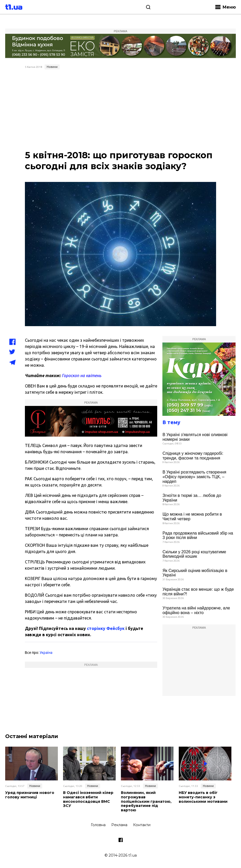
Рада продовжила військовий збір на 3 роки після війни (198, 535)
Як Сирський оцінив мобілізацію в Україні (195, 573)
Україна (46, 653)
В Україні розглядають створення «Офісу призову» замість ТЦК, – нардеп (194, 477)
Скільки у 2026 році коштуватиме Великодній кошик (194, 554)
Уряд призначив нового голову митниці (30, 795)
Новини (52, 67)
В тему (171, 422)
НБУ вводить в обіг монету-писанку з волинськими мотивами (203, 797)
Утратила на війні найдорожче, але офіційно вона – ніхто (196, 610)
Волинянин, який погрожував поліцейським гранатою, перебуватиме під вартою (146, 801)
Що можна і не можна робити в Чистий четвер (192, 517)
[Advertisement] (121, 110)
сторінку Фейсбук (106, 628)
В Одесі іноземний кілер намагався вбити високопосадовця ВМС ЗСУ (88, 799)
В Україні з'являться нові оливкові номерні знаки (195, 437)
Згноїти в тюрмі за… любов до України (192, 498)
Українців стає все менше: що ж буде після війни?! (198, 592)
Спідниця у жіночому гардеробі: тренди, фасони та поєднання (193, 456)
